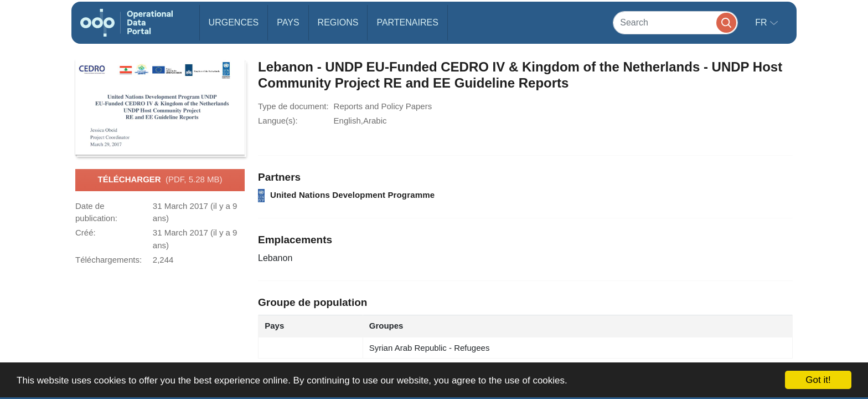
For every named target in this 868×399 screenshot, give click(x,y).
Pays (288, 22)
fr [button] (762, 22)
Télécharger (160, 180)
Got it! (818, 380)
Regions (338, 22)
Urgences (234, 22)
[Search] (675, 22)
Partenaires (407, 22)
